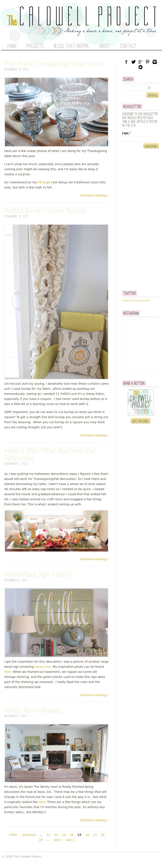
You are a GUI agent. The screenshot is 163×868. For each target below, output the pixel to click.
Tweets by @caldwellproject (136, 301)
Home (12, 46)
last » (70, 840)
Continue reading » (94, 195)
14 (72, 835)
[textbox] (141, 88)
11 (48, 835)
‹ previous (28, 835)
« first (13, 835)
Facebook (126, 62)
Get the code (141, 421)
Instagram (155, 62)
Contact (129, 46)
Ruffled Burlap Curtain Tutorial (45, 210)
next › (58, 840)
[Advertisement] (143, 219)
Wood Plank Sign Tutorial (38, 574)
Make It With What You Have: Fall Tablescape (50, 454)
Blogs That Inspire (72, 46)
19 (41, 840)
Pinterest (148, 62)
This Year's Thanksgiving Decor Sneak (54, 63)
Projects (35, 46)
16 (87, 835)
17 (95, 835)
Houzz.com (43, 667)
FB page (44, 182)
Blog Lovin (141, 67)
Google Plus (141, 62)
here (8, 672)
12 (56, 835)
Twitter (133, 62)
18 (103, 835)
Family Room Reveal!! (33, 710)
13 (64, 835)
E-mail (126, 134)
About (105, 46)
